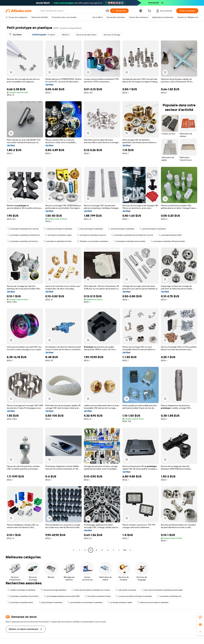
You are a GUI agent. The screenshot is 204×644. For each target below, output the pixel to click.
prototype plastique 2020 (170, 235)
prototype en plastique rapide (58, 235)
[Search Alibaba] (72, 11)
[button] (107, 11)
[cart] (150, 11)
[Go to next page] (130, 550)
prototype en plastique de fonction (23, 241)
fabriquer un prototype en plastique (93, 241)
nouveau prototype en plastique (58, 229)
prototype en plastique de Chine (58, 241)
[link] (200, 617)
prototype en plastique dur (169, 596)
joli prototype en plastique (51, 602)
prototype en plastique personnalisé (129, 241)
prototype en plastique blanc (20, 602)
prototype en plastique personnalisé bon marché (132, 235)
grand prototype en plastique (121, 229)
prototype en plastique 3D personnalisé (168, 241)
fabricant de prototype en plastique (153, 602)
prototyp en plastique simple (98, 596)
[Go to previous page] (74, 550)
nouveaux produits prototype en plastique (134, 596)
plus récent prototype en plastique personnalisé (162, 590)
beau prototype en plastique (90, 229)
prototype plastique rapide (120, 602)
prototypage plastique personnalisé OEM (62, 596)
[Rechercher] (119, 11)
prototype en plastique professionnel (24, 235)
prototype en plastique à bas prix (91, 235)
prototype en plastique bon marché (23, 229)
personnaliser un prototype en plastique (85, 602)
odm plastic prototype (126, 590)
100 (125, 550)
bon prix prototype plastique (53, 590)
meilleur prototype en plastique (21, 590)
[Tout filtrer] (16, 35)
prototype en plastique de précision (23, 596)
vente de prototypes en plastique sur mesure (91, 590)
